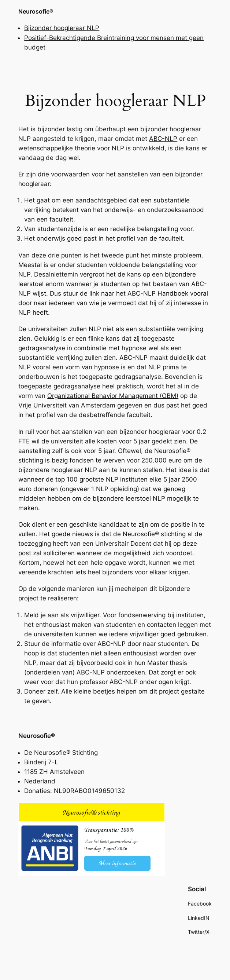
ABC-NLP (163, 139)
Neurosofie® (36, 12)
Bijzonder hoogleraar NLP (62, 28)
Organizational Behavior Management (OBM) (113, 396)
